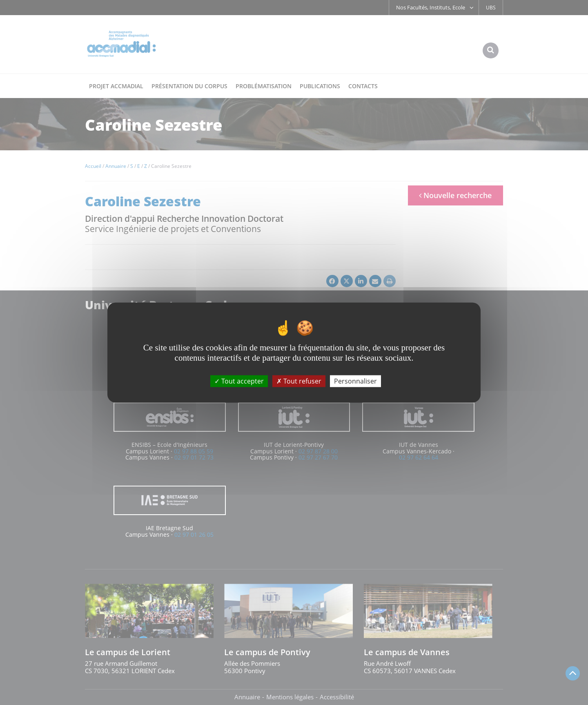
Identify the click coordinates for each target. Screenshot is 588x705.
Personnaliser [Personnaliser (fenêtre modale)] (355, 381)
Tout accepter (239, 381)
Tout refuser (299, 381)
